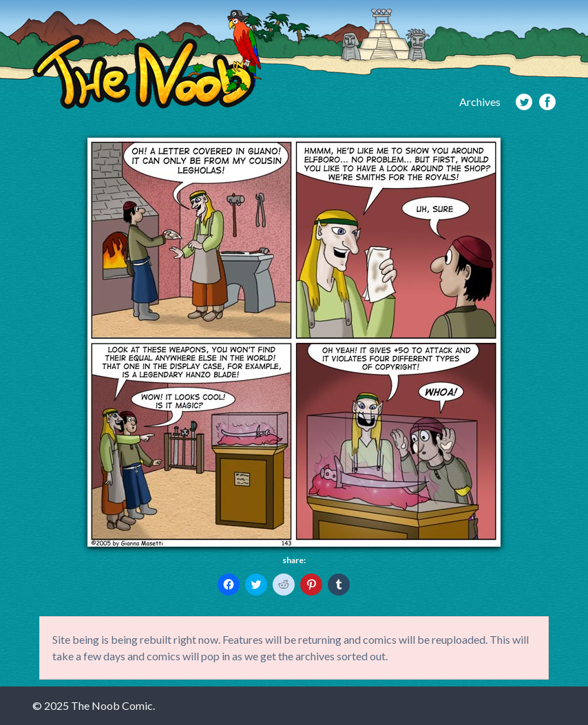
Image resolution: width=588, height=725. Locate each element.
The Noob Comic (147, 60)
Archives (480, 102)
